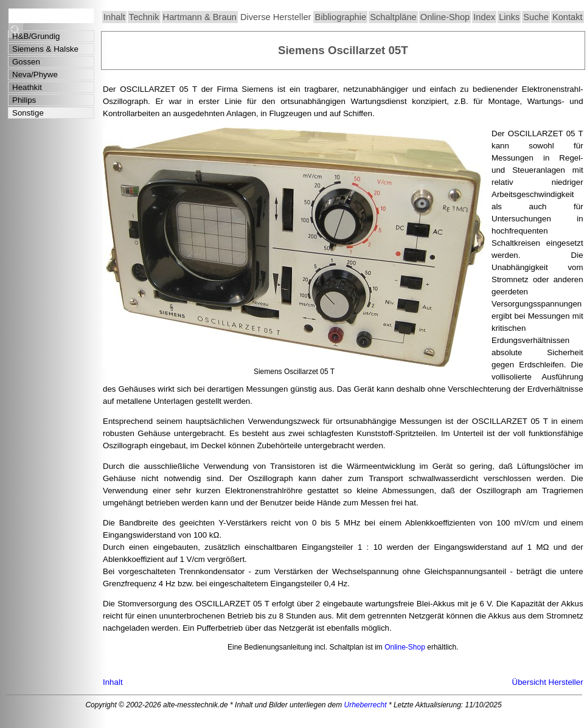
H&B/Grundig (36, 36)
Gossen (26, 62)
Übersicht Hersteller (548, 682)
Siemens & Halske (45, 49)
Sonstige (28, 113)
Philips (24, 100)
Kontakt (568, 17)
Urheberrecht (366, 705)
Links (509, 17)
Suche (536, 17)
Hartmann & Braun (200, 17)
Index (484, 17)
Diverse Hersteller (276, 17)
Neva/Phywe (35, 75)
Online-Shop (445, 17)
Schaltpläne (393, 17)
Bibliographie (340, 17)
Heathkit (27, 87)
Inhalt (114, 17)
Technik (144, 17)
